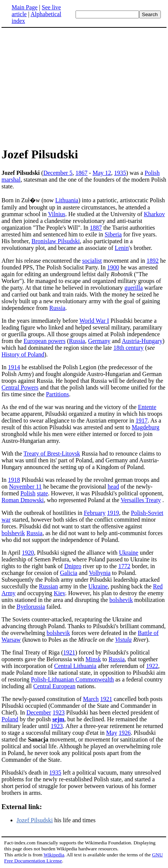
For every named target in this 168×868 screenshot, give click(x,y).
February (95, 513)
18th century (129, 348)
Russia (57, 308)
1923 (59, 712)
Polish (152, 173)
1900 (113, 267)
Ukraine (129, 553)
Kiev (59, 593)
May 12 (102, 173)
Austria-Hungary (142, 341)
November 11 (25, 487)
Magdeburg (146, 427)
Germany (99, 341)
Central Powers (20, 387)
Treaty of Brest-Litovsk (52, 454)
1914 (14, 367)
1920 (28, 553)
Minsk (93, 659)
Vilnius (57, 214)
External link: (22, 807)
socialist (92, 261)
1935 (120, 173)
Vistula (123, 640)
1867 (82, 173)
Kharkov (154, 214)
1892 (153, 261)
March (91, 699)
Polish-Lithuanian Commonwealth (72, 679)
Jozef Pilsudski (35, 820)
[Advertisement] (65, 87)
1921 (69, 652)
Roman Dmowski (23, 500)
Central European (54, 686)
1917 (142, 420)
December (39, 712)
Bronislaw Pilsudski (56, 241)
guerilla (134, 288)
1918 (14, 480)
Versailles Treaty (141, 500)
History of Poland (23, 354)
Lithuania (67, 200)
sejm (58, 719)
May (111, 733)
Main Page (25, 7)
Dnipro (73, 566)
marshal (11, 180)
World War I (94, 321)
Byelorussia (31, 607)
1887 (96, 228)
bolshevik (13, 533)
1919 (113, 513)
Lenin (122, 248)
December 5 (58, 173)
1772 (124, 566)
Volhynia (100, 573)
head (113, 487)
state (42, 493)
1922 (152, 666)
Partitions (57, 394)
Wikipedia (54, 855)
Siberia (113, 234)
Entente (147, 407)
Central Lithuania (75, 666)
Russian (49, 586)
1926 (125, 733)
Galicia (69, 573)
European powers (45, 341)
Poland (10, 719)
